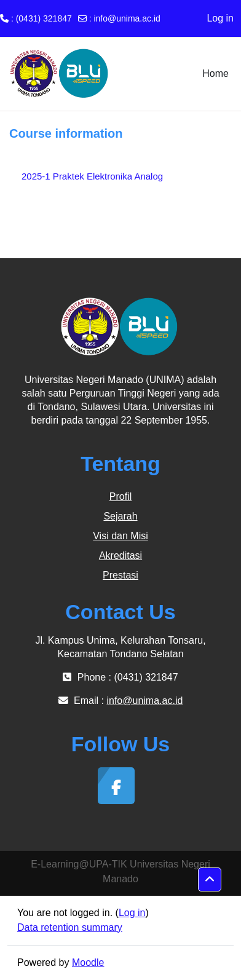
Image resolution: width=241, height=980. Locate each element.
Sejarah (120, 516)
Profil (120, 496)
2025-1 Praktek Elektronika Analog (92, 176)
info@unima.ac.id (127, 18)
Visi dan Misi (120, 536)
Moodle (88, 962)
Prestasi (120, 575)
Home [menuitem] (215, 73)
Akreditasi (120, 555)
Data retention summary (70, 927)
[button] (210, 880)
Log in (220, 18)
